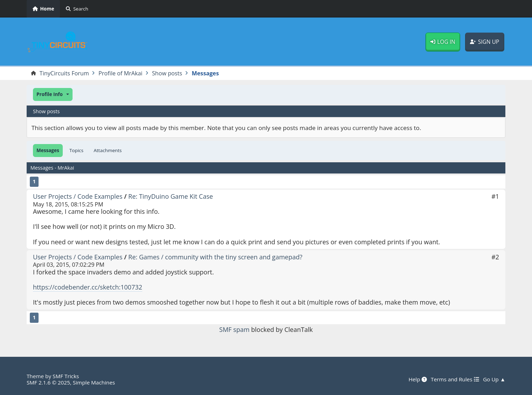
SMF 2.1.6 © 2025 (48, 382)
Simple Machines (94, 382)
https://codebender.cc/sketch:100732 (88, 287)
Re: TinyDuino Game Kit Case (171, 196)
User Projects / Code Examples (78, 196)
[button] (53, 94)
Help (418, 379)
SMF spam (234, 329)
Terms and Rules (455, 379)
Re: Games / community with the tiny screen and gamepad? (215, 257)
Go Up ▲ (494, 379)
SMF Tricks (66, 376)
